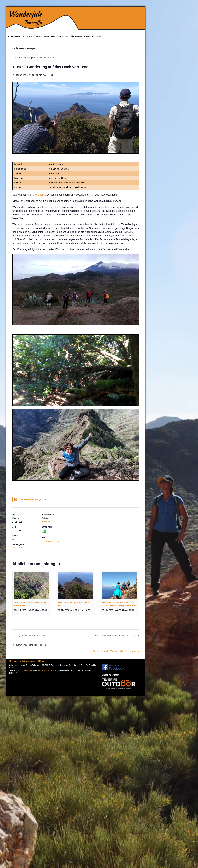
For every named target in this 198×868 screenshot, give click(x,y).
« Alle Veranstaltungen (24, 48)
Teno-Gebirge (39, 195)
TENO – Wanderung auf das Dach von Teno (115, 636)
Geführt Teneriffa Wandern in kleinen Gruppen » (116, 651)
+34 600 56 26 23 (24, 670)
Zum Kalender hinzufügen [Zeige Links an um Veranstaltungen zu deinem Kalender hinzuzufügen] (31, 499)
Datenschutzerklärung (34, 661)
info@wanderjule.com (51, 541)
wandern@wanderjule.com (49, 670)
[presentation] (32, 585)
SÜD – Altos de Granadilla (34, 636)
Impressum (16, 661)
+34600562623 (48, 522)
